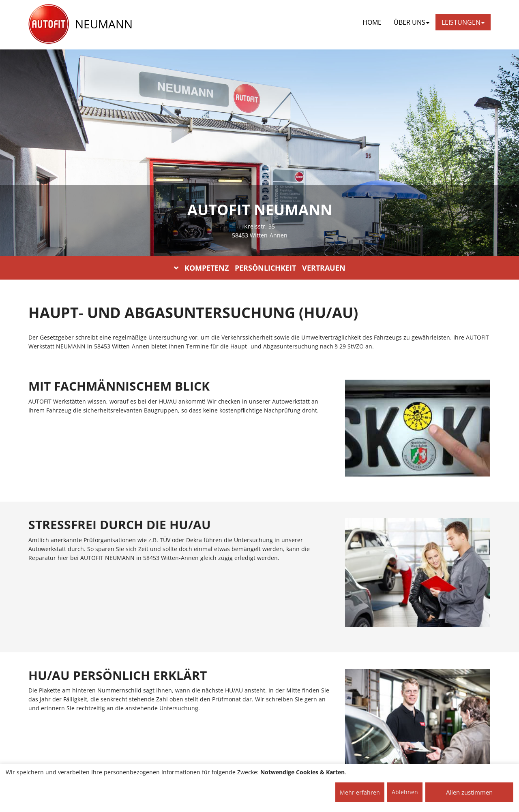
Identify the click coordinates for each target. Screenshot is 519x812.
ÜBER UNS (412, 22)
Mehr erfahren (360, 792)
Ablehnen (405, 792)
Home (372, 22)
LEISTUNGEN (463, 22)
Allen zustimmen (469, 792)
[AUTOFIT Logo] (49, 24)
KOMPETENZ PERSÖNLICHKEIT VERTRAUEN (260, 268)
